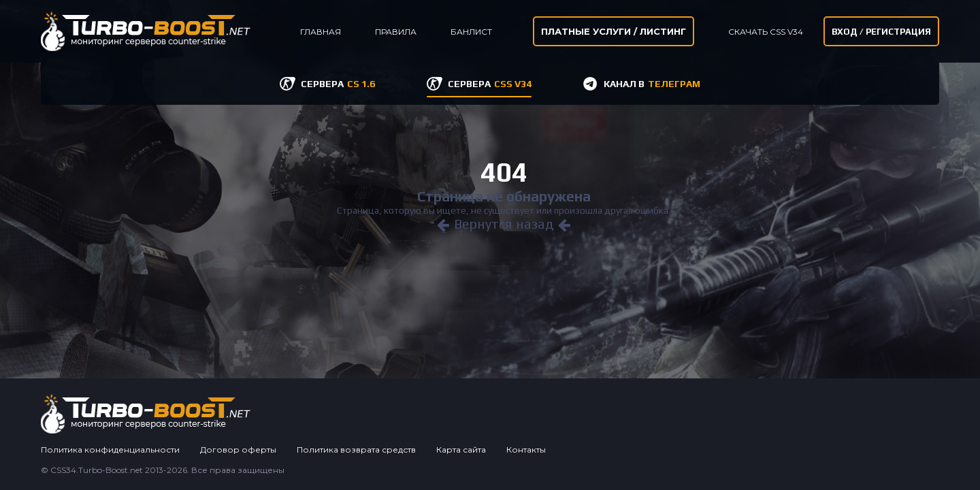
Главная (321, 32)
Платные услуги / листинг (614, 31)
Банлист (471, 32)
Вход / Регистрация (881, 32)
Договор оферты (238, 450)
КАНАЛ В (652, 84)
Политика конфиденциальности (110, 450)
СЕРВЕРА (338, 84)
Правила (396, 32)
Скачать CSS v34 (766, 32)
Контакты (526, 450)
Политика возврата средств (356, 450)
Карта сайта (461, 450)
